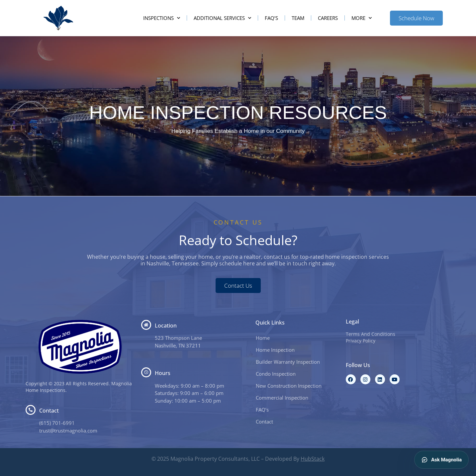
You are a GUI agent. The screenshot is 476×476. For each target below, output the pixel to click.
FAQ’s (271, 18)
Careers (328, 18)
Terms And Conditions (371, 334)
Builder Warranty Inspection (288, 362)
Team (298, 18)
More (362, 18)
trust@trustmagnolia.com (68, 430)
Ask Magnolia (441, 460)
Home (263, 338)
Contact (264, 422)
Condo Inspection (276, 374)
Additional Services (222, 18)
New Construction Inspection (289, 386)
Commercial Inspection (282, 398)
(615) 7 (47, 423)
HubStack (313, 459)
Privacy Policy (361, 341)
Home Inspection (275, 350)
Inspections (162, 18)
